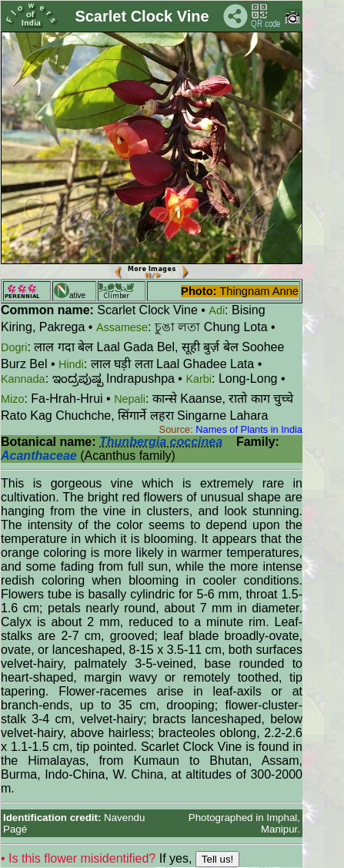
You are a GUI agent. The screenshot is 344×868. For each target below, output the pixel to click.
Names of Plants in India (249, 429)
